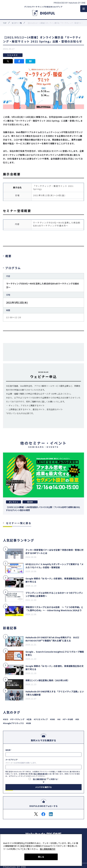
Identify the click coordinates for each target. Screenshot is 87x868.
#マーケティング (17, 719)
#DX (77, 719)
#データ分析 (68, 719)
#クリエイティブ (41, 719)
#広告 (29, 719)
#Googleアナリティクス (13, 723)
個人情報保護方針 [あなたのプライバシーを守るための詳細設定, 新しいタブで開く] (48, 848)
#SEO (6, 719)
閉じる (41, 856)
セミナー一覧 (17, 23)
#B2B (28, 723)
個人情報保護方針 (41, 774)
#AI (59, 719)
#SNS (53, 719)
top (5, 23)
